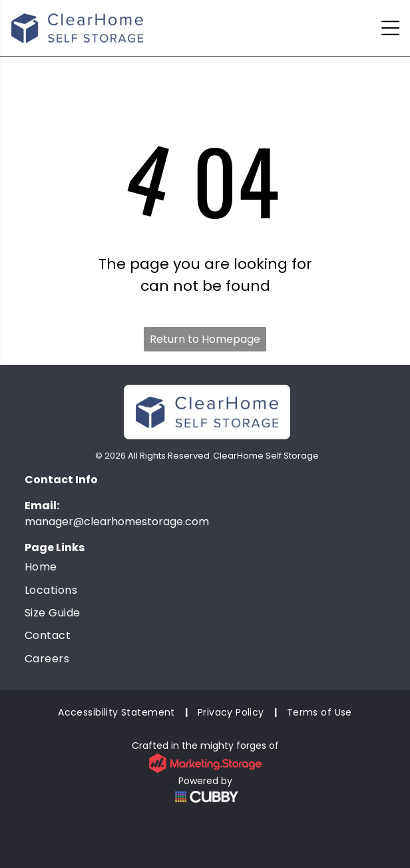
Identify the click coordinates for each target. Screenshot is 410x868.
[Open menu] (390, 28)
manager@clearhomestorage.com (117, 522)
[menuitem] (205, 567)
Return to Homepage (205, 339)
